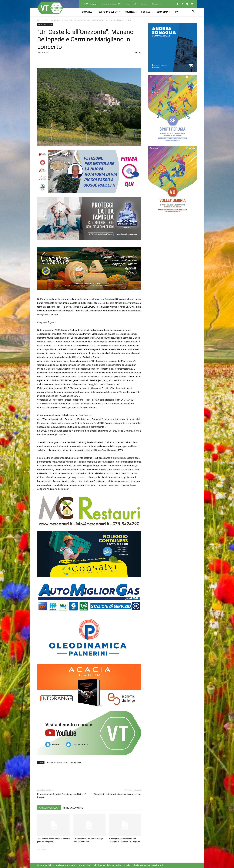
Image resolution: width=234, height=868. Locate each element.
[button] (193, 12)
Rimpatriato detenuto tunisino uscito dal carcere (118, 794)
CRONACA (88, 12)
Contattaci (145, 4)
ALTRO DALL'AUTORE (73, 808)
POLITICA (131, 12)
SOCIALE (147, 12)
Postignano (76, 762)
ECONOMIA (164, 12)
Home (40, 20)
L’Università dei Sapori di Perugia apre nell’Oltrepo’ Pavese (61, 796)
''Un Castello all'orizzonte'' (57, 762)
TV (176, 12)
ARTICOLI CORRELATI (49, 808)
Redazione (156, 4)
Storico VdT (132, 4)
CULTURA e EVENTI (110, 12)
